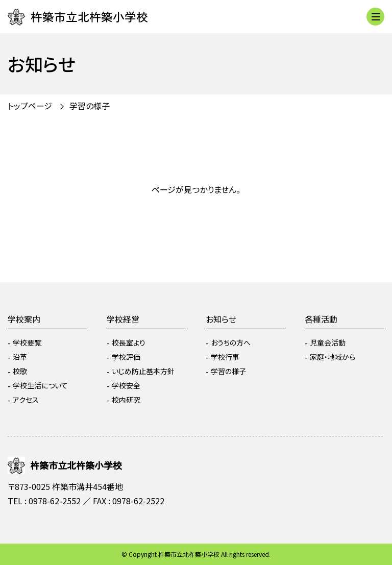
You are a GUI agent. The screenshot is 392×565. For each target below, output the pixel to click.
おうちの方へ (231, 342)
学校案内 (24, 319)
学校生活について (40, 385)
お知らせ (221, 319)
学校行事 (225, 357)
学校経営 (123, 319)
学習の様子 (90, 106)
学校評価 (126, 357)
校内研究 (126, 400)
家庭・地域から (333, 357)
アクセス (26, 400)
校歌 (20, 371)
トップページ (30, 106)
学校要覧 (27, 342)
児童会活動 (328, 342)
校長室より (129, 342)
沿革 (20, 357)
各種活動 (321, 319)
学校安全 (126, 385)
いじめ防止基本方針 (143, 371)
